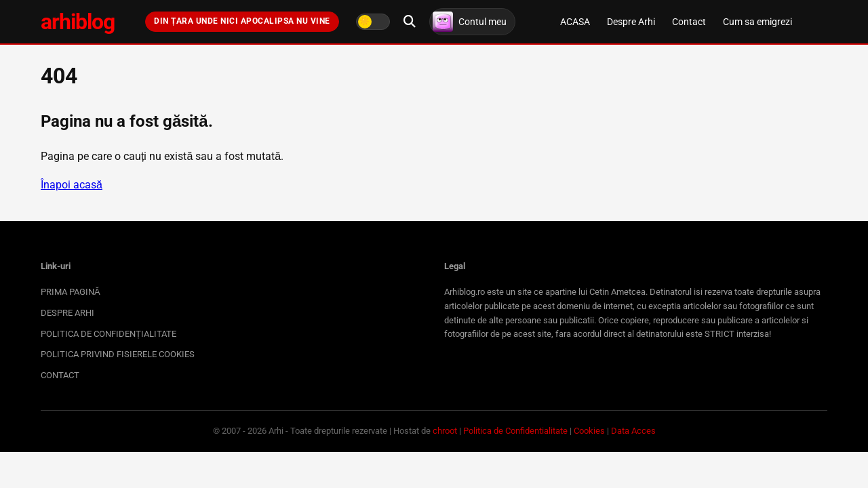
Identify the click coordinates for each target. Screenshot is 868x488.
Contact (689, 22)
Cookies (589, 431)
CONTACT (60, 375)
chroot (445, 431)
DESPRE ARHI (67, 313)
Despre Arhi (631, 22)
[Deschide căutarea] (410, 22)
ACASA (575, 22)
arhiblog (78, 22)
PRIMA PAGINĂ (71, 292)
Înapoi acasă (72, 185)
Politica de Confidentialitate (515, 431)
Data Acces (633, 431)
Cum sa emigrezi (757, 22)
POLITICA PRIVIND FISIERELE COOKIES (118, 354)
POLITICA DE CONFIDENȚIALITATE (108, 334)
